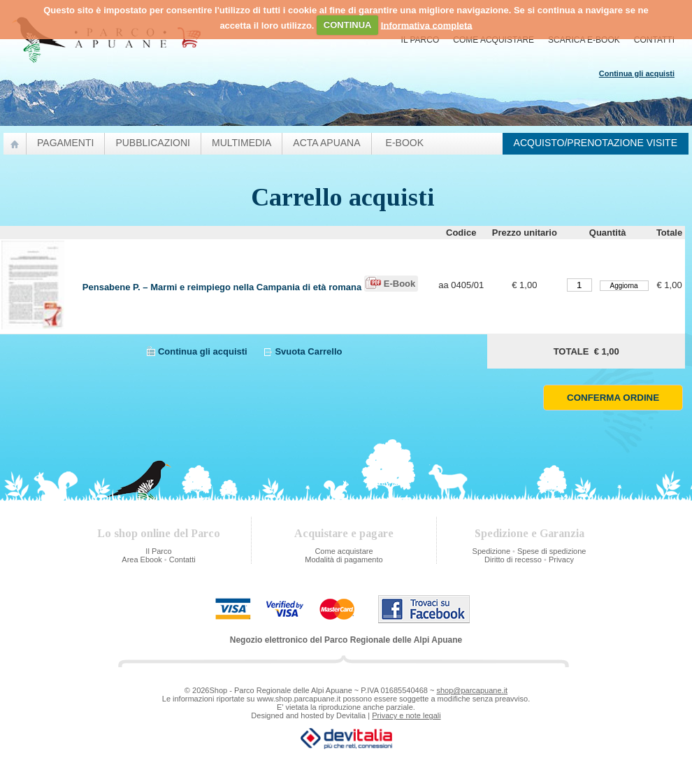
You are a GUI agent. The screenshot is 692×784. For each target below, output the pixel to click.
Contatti (654, 40)
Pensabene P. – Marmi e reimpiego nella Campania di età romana (222, 287)
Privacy (561, 560)
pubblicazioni (153, 143)
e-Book (405, 143)
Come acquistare (493, 40)
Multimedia (242, 143)
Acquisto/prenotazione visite (596, 143)
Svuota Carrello (308, 351)
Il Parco (420, 40)
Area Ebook (142, 560)
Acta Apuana (326, 143)
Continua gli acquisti (203, 351)
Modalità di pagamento (344, 560)
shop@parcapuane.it (472, 690)
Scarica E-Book (584, 40)
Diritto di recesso (513, 560)
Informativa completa (427, 25)
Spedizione (491, 551)
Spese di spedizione (552, 551)
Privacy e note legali (406, 715)
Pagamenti (65, 143)
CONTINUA (348, 25)
